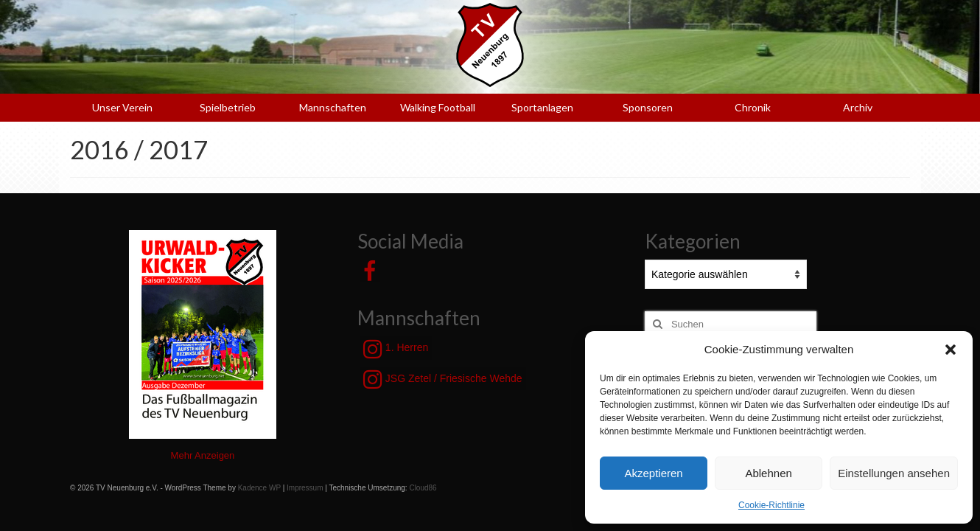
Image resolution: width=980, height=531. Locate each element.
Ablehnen (768, 473)
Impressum (305, 488)
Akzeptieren (653, 473)
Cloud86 (423, 488)
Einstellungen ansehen (894, 473)
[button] (951, 350)
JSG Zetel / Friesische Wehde (443, 379)
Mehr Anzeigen (203, 455)
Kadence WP (259, 488)
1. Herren (396, 349)
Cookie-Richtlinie (771, 505)
